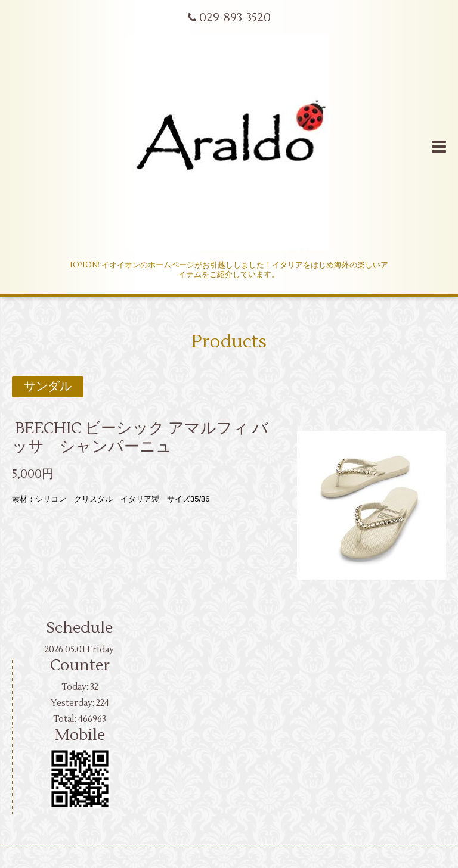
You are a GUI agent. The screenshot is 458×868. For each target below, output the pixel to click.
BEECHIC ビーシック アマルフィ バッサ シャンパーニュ (140, 437)
